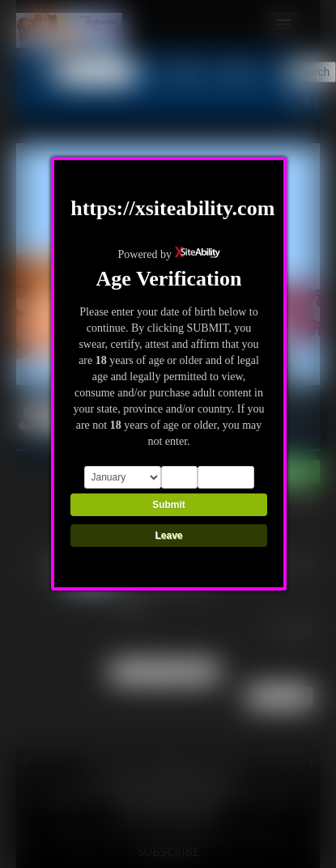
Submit (169, 505)
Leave (168, 536)
